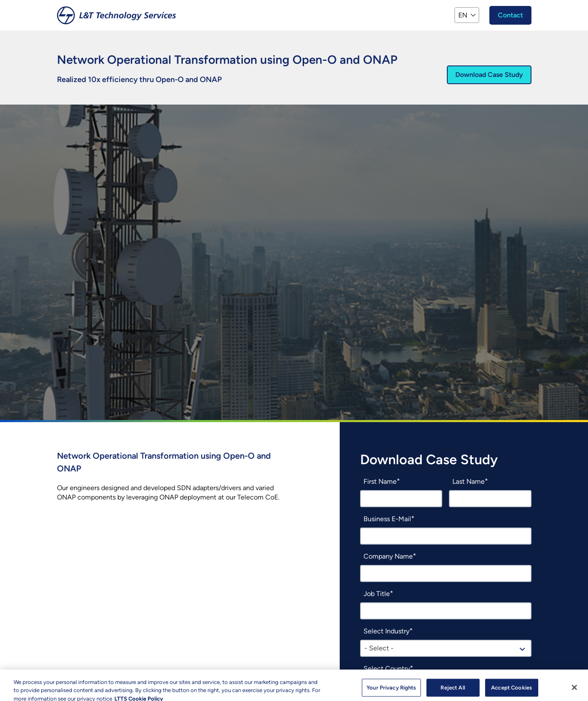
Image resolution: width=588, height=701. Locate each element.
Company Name (388, 556)
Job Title (377, 594)
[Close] (574, 690)
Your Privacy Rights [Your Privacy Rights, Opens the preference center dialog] (391, 690)
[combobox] (446, 648)
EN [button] (463, 15)
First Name (380, 481)
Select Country (387, 668)
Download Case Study (489, 75)
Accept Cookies (511, 690)
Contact (510, 15)
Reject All (453, 690)
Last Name (469, 481)
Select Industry (386, 631)
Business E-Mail (387, 519)
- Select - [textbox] (379, 648)
